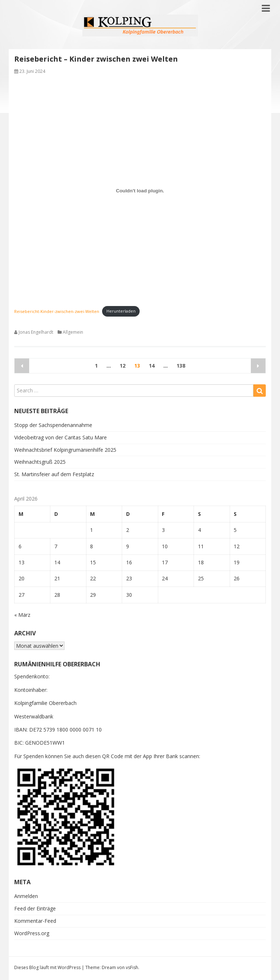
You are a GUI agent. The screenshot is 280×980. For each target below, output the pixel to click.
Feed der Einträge (35, 908)
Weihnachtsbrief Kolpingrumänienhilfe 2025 (65, 450)
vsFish (132, 967)
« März (22, 615)
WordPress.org (32, 933)
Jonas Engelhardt (36, 332)
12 (122, 366)
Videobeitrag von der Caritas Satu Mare (61, 437)
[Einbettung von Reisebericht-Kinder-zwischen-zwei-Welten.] (140, 191)
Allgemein (73, 332)
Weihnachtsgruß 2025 (40, 462)
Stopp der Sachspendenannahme (53, 425)
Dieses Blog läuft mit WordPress (47, 967)
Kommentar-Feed (35, 921)
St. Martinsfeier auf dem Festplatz (54, 474)
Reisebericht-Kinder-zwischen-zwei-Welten (57, 311)
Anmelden (26, 896)
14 (152, 366)
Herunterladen (121, 311)
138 (181, 366)
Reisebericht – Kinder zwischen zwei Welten (96, 59)
